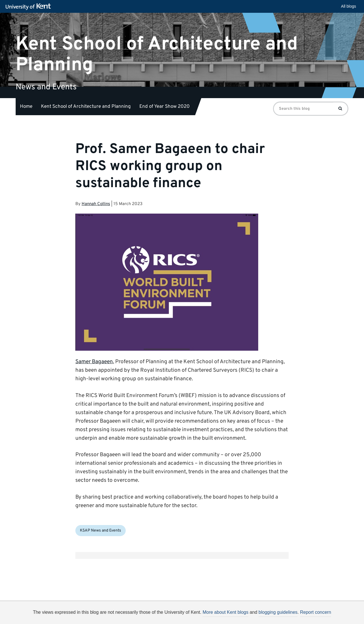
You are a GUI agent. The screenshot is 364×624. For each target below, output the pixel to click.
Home (26, 107)
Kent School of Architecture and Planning (157, 54)
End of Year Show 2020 (165, 107)
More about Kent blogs (225, 612)
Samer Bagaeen (94, 362)
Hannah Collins (96, 204)
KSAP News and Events (101, 531)
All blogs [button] (349, 6)
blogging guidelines (278, 612)
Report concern (316, 612)
